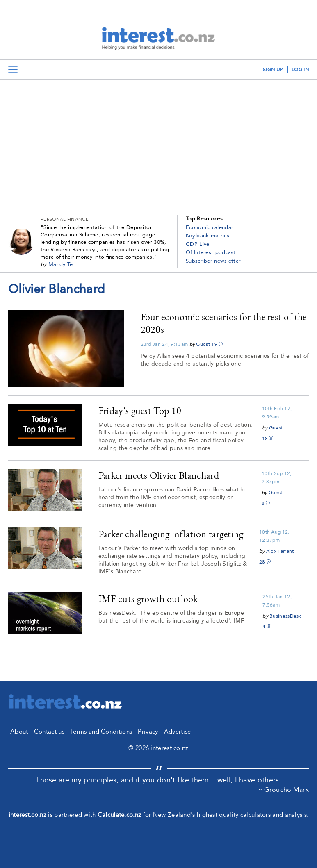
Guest (203, 344)
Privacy (148, 732)
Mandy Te (60, 264)
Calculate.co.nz (120, 815)
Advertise (178, 732)
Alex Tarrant (280, 551)
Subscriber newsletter (213, 261)
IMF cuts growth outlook (148, 599)
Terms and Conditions (101, 732)
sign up (273, 70)
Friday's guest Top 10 (140, 410)
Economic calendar (210, 227)
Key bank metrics (208, 236)
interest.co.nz (27, 815)
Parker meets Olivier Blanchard (159, 475)
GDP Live (197, 244)
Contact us (49, 732)
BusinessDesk (285, 616)
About (19, 732)
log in (300, 70)
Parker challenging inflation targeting (171, 534)
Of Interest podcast (211, 252)
